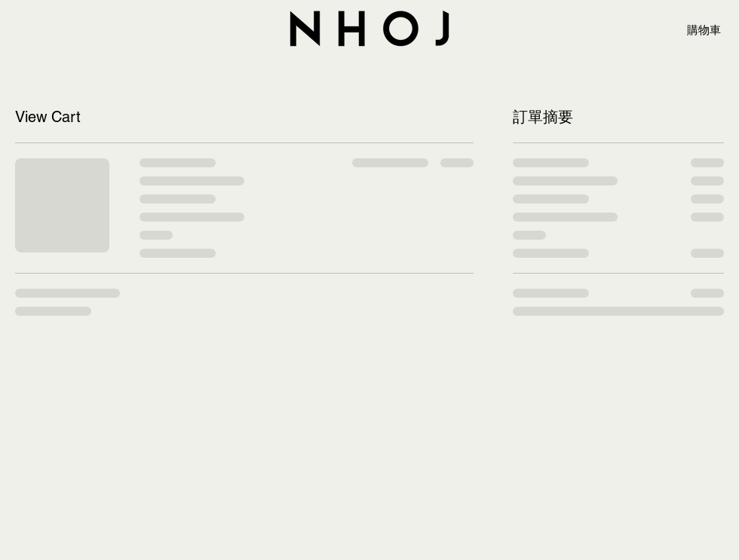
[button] (711, 31)
